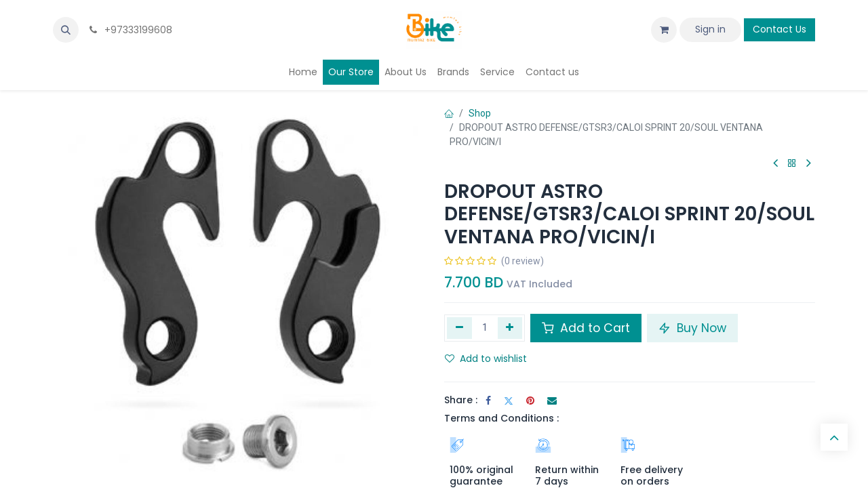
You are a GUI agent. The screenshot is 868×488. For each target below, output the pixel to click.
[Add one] (510, 328)
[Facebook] (488, 401)
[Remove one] (459, 328)
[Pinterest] (530, 401)
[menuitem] (303, 72)
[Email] (552, 401)
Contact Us (780, 29)
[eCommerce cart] (664, 30)
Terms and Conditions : (501, 418)
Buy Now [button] (692, 328)
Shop (480, 113)
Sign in (710, 29)
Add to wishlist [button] (486, 359)
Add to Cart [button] (586, 328)
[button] (66, 30)
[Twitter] (509, 401)
